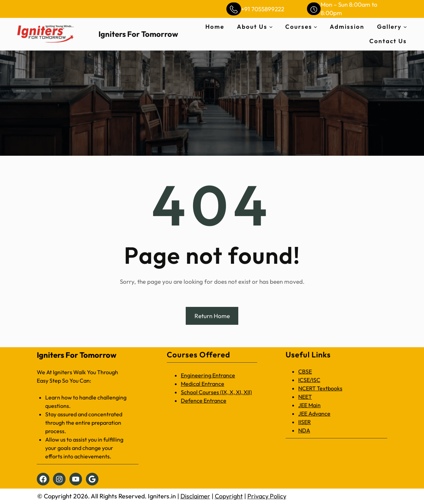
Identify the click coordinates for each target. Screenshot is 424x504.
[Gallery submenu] (405, 27)
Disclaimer (195, 496)
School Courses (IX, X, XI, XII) (216, 392)
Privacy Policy (267, 496)
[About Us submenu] (271, 27)
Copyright (229, 496)
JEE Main (309, 405)
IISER (305, 422)
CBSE (305, 371)
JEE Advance (314, 414)
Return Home (212, 316)
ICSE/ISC (309, 380)
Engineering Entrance (208, 375)
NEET (305, 397)
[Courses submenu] (315, 27)
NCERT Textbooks (320, 388)
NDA (304, 430)
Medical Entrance (203, 384)
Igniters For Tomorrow (138, 34)
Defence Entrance (204, 401)
